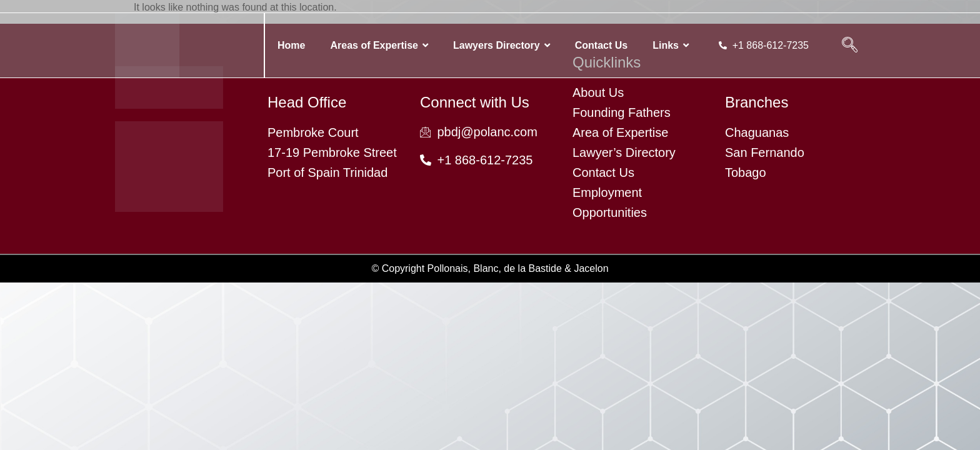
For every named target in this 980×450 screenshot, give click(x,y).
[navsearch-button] (849, 46)
